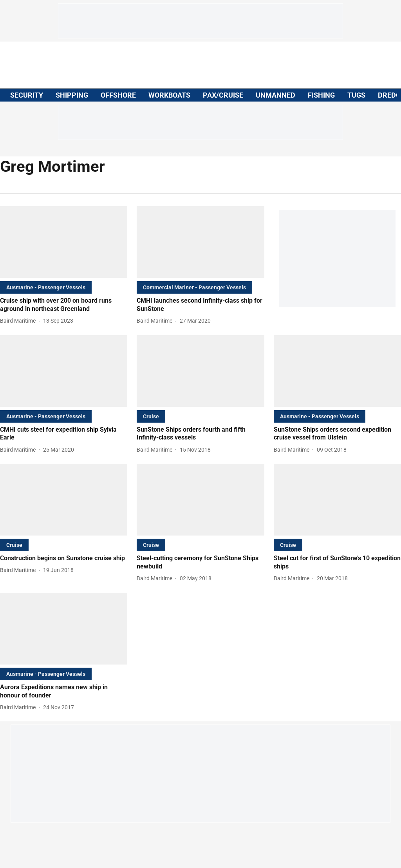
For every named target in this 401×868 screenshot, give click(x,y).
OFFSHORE (118, 95)
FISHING (321, 95)
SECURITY (27, 95)
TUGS (356, 95)
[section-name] (46, 287)
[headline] (64, 305)
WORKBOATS (169, 95)
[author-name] (19, 321)
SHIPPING (72, 95)
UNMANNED (275, 95)
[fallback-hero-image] (64, 242)
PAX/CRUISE (223, 95)
